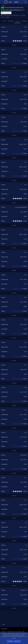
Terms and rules (11, 632)
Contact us (4, 632)
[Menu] (2, 2)
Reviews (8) (11, 21)
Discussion (24, 21)
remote (3, 17)
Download (14, 45)
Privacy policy (18, 632)
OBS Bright (4, 629)
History (17, 21)
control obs (23, 15)
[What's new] (22, 2)
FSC (3, 15)
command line (16, 15)
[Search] (26, 2)
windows (8, 17)
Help (23, 632)
